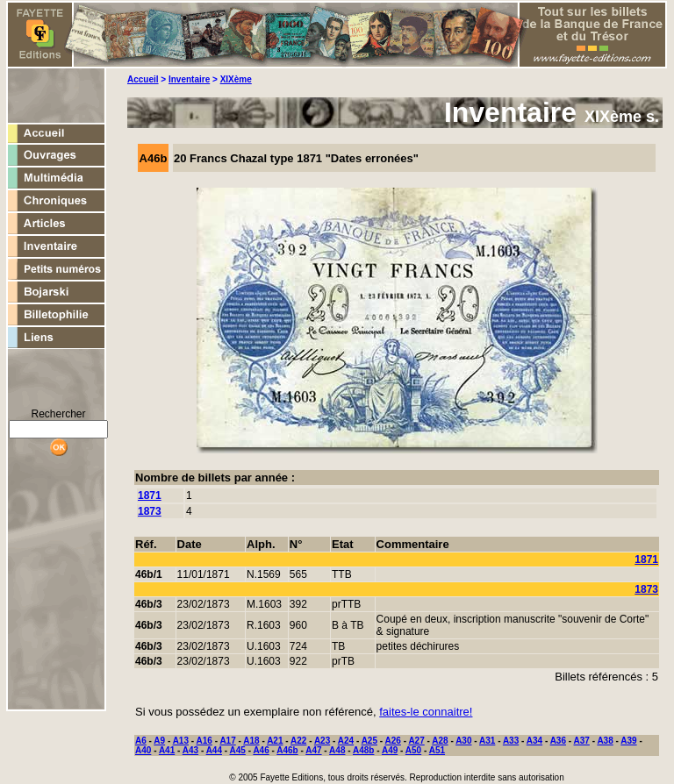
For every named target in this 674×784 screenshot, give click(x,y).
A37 (582, 741)
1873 (150, 511)
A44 (214, 750)
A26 (393, 741)
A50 (413, 750)
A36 (558, 741)
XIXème (236, 79)
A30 (463, 741)
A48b (363, 750)
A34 (534, 741)
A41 (167, 750)
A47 (313, 750)
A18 (251, 741)
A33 (511, 741)
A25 (369, 741)
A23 (322, 741)
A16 (204, 741)
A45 (238, 750)
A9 (159, 741)
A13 (181, 741)
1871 (150, 495)
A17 (227, 741)
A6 (141, 741)
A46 (261, 750)
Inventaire (189, 79)
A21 (275, 741)
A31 (487, 741)
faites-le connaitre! (426, 712)
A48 (337, 750)
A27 (416, 741)
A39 (628, 741)
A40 (143, 750)
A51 (437, 750)
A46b (287, 750)
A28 (440, 741)
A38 (605, 741)
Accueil (143, 79)
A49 (390, 750)
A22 (298, 741)
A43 (190, 750)
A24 (346, 741)
